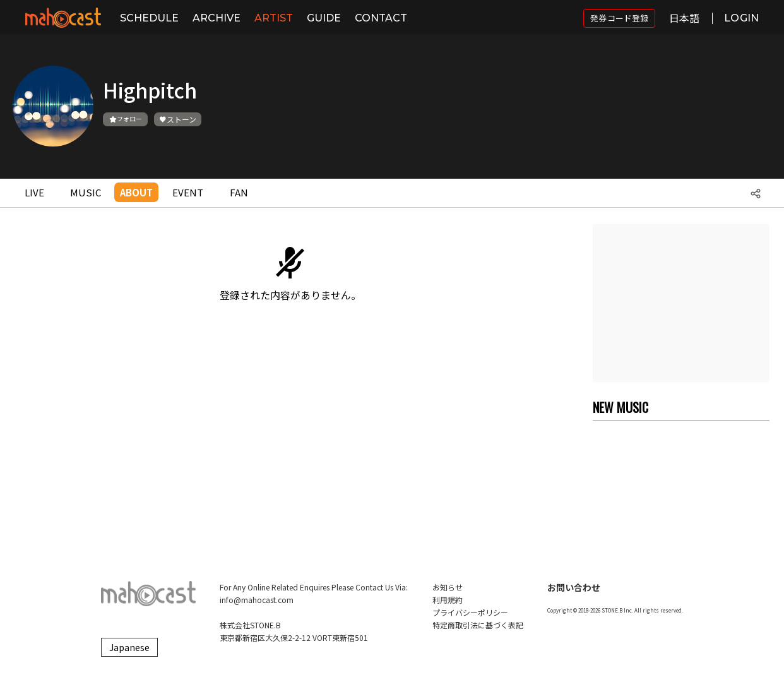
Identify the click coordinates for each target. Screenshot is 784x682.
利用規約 (448, 600)
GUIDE (324, 18)
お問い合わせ (574, 587)
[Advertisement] (681, 303)
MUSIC (86, 192)
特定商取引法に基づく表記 (478, 625)
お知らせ (448, 587)
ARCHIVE (217, 18)
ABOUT (136, 192)
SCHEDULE (149, 18)
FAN (239, 192)
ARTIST (274, 18)
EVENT (188, 192)
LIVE (34, 192)
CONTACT (381, 18)
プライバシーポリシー (470, 612)
